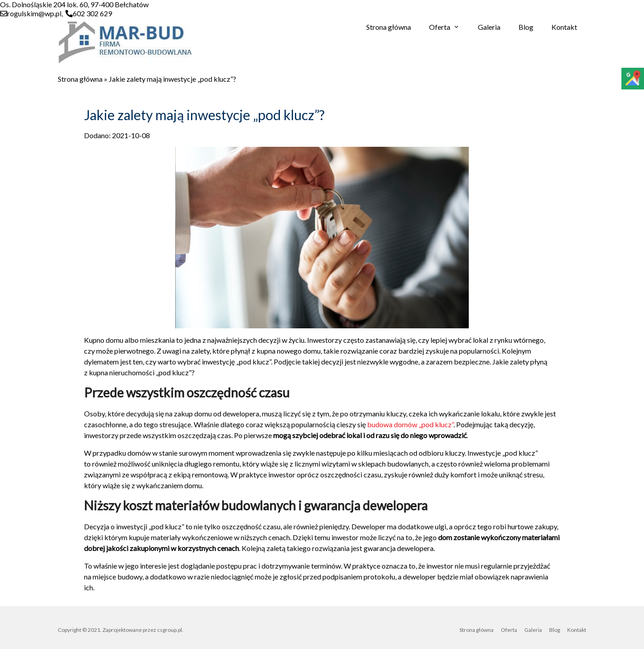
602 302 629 (92, 13)
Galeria (489, 27)
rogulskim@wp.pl (34, 13)
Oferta (440, 27)
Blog (526, 27)
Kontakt (564, 27)
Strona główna (389, 27)
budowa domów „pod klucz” (410, 424)
